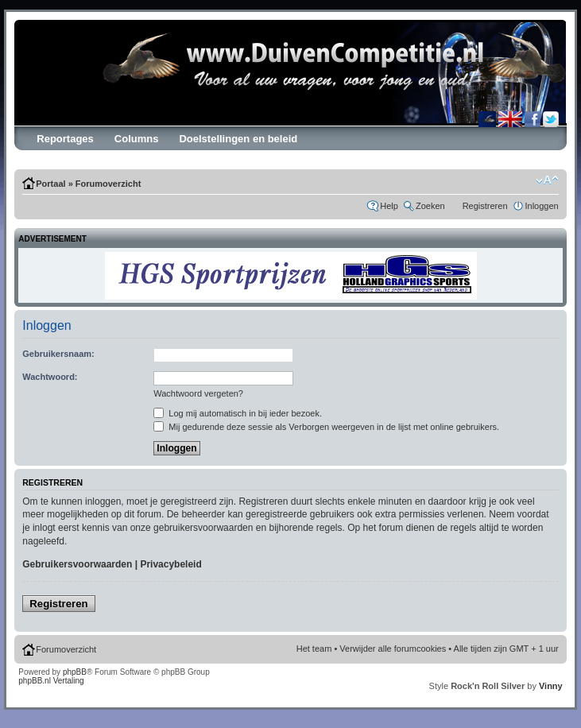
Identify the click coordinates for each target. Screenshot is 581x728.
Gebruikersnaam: (58, 354)
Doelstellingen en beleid (238, 139)
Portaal (50, 184)
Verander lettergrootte (547, 180)
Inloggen (542, 206)
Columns (137, 139)
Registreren (485, 206)
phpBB (75, 672)
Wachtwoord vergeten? (198, 393)
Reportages (65, 139)
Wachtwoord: (50, 377)
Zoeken (430, 206)
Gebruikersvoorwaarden (77, 564)
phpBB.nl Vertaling (51, 681)
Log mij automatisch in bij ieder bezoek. (238, 413)
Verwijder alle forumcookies (393, 649)
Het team (314, 649)
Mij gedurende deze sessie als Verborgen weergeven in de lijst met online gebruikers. (326, 427)
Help (389, 206)
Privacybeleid (170, 564)
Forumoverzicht (108, 184)
